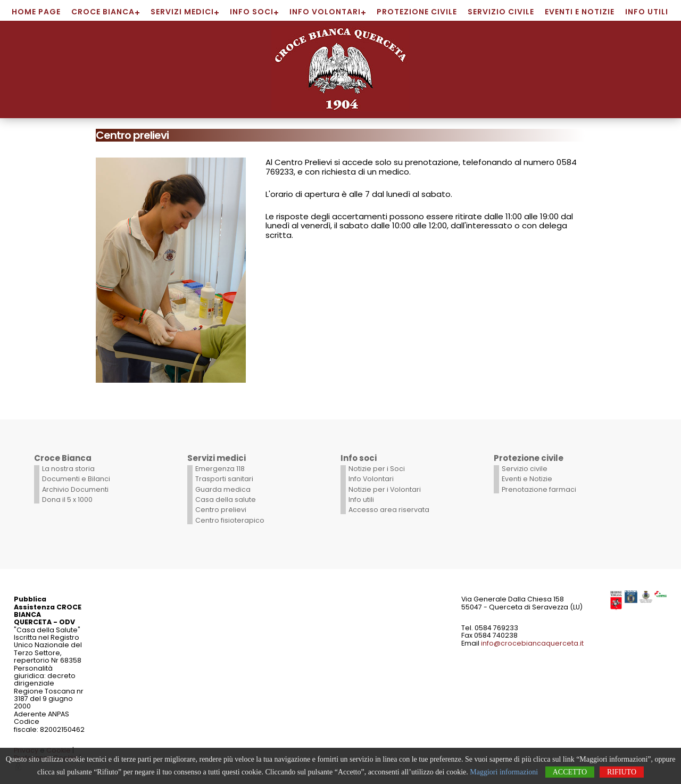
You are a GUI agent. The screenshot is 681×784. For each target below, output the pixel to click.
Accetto (570, 772)
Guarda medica (223, 489)
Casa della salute (226, 500)
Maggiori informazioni (504, 772)
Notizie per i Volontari (385, 489)
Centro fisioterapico (230, 520)
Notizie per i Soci (377, 469)
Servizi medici (182, 12)
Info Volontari (325, 12)
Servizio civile (501, 12)
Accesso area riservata (389, 510)
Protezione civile (417, 12)
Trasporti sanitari (224, 479)
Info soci (252, 12)
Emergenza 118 (220, 469)
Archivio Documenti (75, 489)
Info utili (647, 12)
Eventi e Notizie (580, 12)
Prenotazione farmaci (539, 489)
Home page (36, 12)
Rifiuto (622, 772)
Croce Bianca (103, 12)
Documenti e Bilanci (76, 479)
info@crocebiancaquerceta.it (532, 643)
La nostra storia (68, 469)
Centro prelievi (221, 510)
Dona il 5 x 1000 (67, 500)
